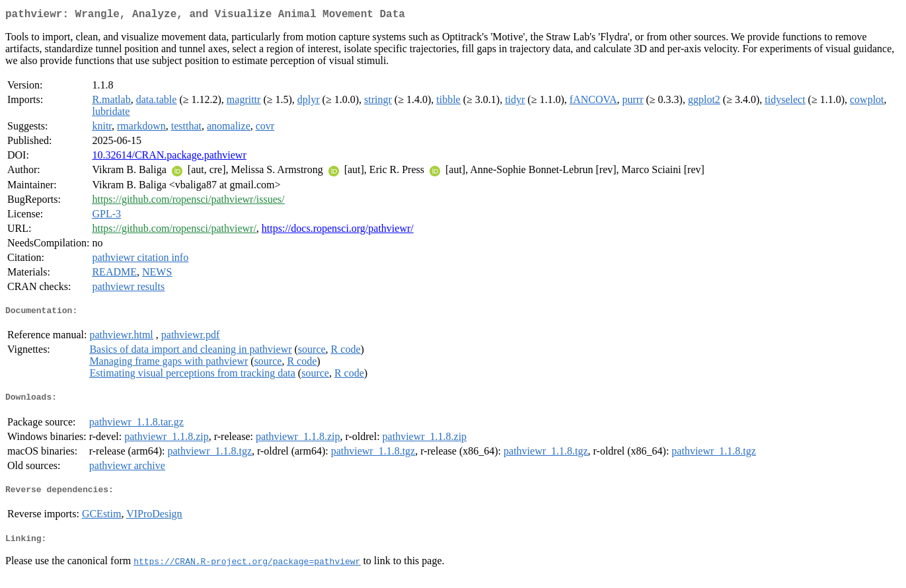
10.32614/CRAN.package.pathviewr (169, 158)
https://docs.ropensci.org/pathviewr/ (338, 231)
